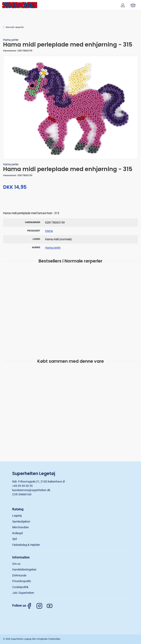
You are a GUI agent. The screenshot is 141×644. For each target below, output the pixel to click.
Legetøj (17, 516)
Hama (49, 231)
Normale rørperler (15, 27)
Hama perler (11, 40)
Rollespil (17, 533)
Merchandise (20, 527)
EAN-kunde (19, 575)
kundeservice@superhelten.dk (31, 490)
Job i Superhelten (23, 593)
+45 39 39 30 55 (22, 486)
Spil (14, 539)
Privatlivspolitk (22, 581)
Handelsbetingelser (24, 569)
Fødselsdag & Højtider (26, 545)
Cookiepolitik (20, 587)
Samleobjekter (21, 522)
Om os (16, 564)
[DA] (20, 5)
